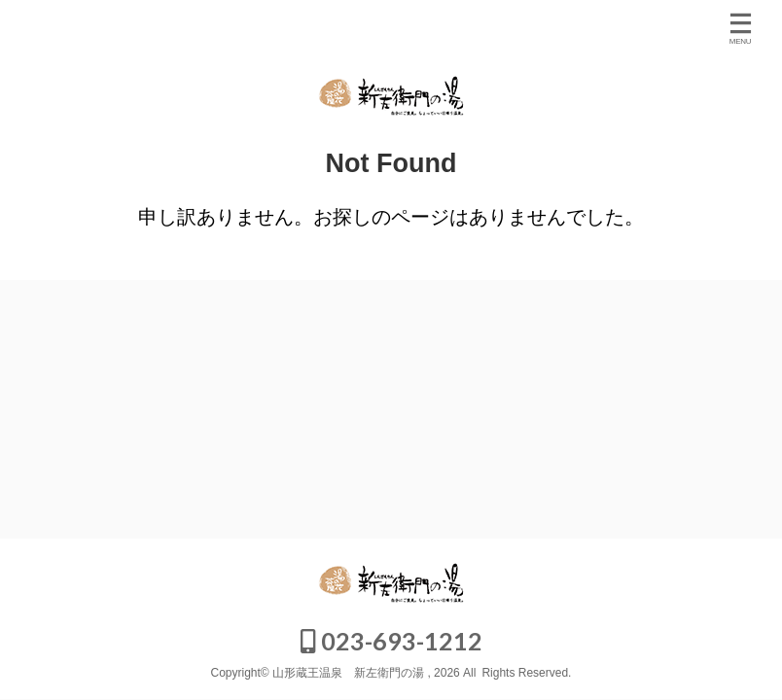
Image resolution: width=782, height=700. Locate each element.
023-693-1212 (391, 641)
